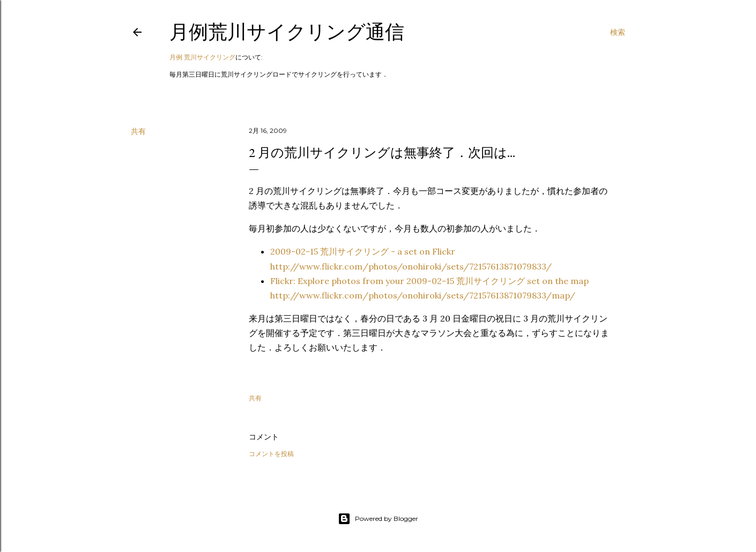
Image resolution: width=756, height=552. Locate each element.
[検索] (618, 32)
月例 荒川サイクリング (202, 57)
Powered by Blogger (378, 519)
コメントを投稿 (271, 454)
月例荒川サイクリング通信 (287, 32)
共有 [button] (138, 131)
